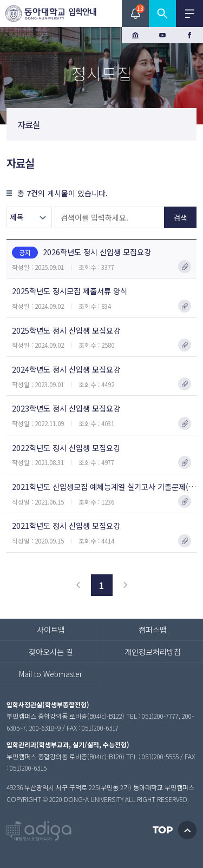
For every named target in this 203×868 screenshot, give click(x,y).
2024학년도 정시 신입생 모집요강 (66, 369)
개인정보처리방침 (153, 652)
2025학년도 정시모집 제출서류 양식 (70, 291)
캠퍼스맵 (153, 630)
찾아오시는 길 (51, 652)
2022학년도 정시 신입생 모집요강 (66, 448)
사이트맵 (51, 630)
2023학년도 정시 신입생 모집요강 (66, 408)
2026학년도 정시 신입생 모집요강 (81, 252)
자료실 (29, 124)
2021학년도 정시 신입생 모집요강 (66, 525)
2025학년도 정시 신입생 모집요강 (66, 330)
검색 (180, 217)
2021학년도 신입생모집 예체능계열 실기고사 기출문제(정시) (104, 486)
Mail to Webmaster (51, 674)
